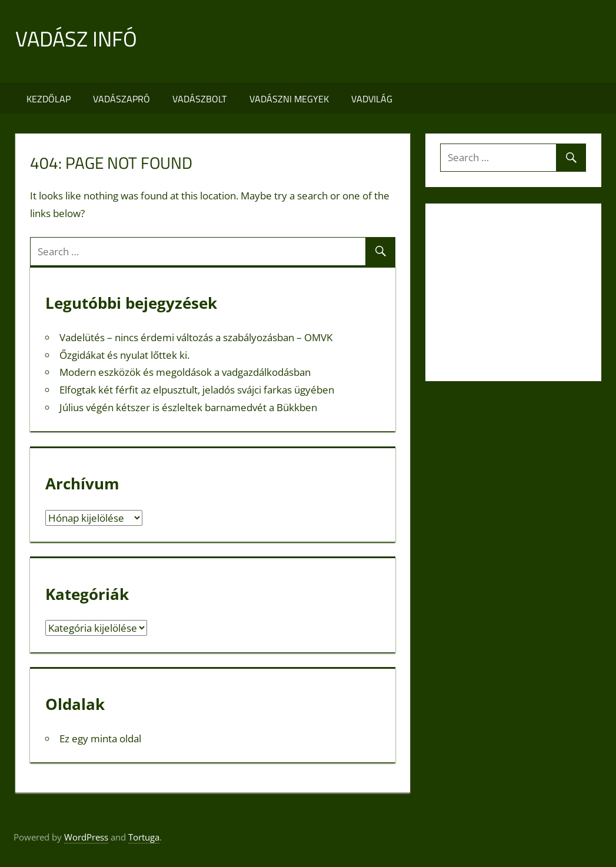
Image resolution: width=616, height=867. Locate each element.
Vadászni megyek (289, 99)
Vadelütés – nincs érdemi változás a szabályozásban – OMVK (196, 337)
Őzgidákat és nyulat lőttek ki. (124, 355)
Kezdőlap (49, 99)
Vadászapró (121, 99)
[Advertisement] (387, 42)
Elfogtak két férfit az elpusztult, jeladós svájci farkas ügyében (197, 390)
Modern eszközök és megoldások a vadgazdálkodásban (185, 372)
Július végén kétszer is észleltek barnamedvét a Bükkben (188, 407)
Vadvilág (372, 99)
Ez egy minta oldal (100, 738)
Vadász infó (76, 39)
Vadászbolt (199, 99)
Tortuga (144, 837)
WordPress (86, 837)
